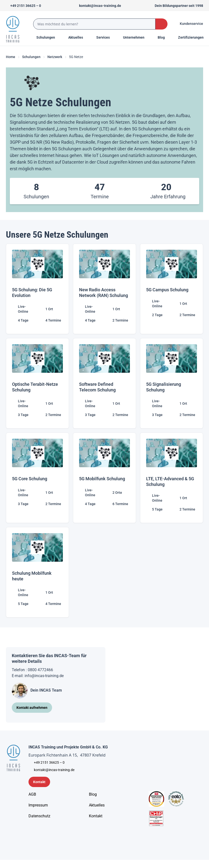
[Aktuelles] (97, 805)
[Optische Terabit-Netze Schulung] (37, 383)
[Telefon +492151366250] (23, 6)
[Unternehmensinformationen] (39, 816)
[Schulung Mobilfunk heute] (37, 572)
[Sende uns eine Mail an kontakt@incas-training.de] (98, 6)
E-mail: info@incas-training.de (38, 676)
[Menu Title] (78, 37)
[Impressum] (38, 805)
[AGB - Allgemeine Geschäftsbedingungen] (32, 794)
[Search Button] (161, 24)
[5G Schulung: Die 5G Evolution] (37, 289)
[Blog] (93, 794)
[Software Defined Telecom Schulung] (104, 383)
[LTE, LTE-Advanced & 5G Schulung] (172, 478)
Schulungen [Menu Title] (48, 37)
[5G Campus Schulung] (172, 289)
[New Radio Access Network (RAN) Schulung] (104, 289)
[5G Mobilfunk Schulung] (104, 478)
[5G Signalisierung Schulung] (172, 383)
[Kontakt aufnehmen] (32, 708)
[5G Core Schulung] (37, 478)
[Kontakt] (96, 816)
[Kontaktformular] (39, 782)
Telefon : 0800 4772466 (32, 670)
